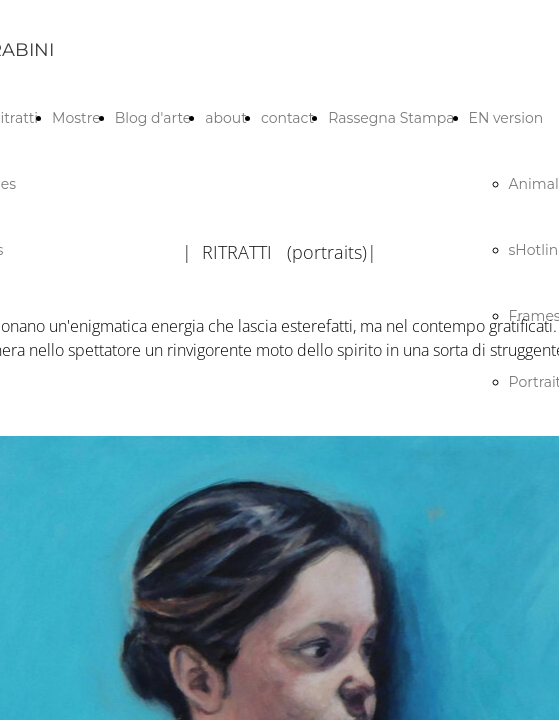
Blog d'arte (153, 118)
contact (287, 118)
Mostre (76, 118)
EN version (506, 118)
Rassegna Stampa (391, 118)
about (226, 118)
